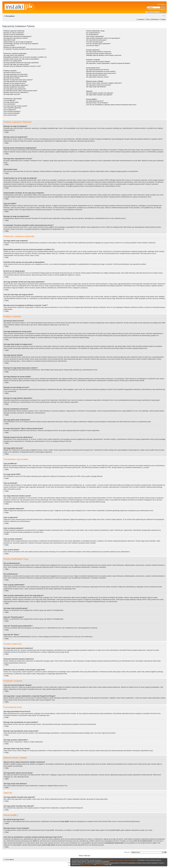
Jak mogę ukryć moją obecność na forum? (16, 38)
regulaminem (100, 864)
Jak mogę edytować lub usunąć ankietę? (15, 81)
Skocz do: (127, 852)
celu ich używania (107, 860)
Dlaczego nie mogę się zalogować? (14, 33)
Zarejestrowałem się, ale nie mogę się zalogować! (18, 42)
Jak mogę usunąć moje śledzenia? (96, 87)
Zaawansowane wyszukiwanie (157, 9)
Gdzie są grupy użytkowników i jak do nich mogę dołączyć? (103, 38)
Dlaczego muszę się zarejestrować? (14, 34)
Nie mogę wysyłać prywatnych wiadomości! (99, 52)
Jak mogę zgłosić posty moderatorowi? (15, 89)
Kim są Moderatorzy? (92, 34)
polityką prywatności (87, 864)
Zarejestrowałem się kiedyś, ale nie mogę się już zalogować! (21, 44)
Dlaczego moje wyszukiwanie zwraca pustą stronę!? (101, 73)
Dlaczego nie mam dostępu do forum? (15, 83)
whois (35, 841)
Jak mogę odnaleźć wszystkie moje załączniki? (100, 93)
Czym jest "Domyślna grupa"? (95, 42)
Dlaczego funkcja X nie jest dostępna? (97, 103)
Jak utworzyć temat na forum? (12, 72)
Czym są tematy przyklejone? (12, 111)
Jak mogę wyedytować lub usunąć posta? (16, 74)
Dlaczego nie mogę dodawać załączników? (16, 85)
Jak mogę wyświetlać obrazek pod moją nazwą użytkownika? (21, 63)
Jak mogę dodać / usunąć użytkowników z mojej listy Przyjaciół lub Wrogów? (108, 63)
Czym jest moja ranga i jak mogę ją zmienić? (16, 64)
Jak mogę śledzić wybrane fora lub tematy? (99, 85)
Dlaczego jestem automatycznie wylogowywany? (18, 36)
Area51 (118, 830)
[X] (110, 864)
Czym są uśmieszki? (9, 104)
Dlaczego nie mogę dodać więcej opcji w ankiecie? (18, 80)
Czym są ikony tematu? (10, 115)
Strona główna (10, 16)
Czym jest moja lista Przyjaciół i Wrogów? (98, 62)
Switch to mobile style (84, 856)
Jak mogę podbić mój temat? (12, 94)
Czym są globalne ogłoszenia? (12, 108)
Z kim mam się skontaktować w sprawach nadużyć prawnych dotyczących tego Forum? (111, 105)
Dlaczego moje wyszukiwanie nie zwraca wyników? (101, 71)
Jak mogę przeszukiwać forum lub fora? (98, 70)
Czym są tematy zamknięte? (12, 113)
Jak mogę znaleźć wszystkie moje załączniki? (99, 95)
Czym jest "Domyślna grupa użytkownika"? (98, 44)
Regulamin (141, 19)
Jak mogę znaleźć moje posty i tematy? (97, 77)
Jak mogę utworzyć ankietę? (12, 78)
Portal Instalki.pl (161, 4)
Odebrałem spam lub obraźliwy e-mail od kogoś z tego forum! (104, 55)
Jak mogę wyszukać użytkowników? (96, 75)
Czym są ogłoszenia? (10, 110)
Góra (7, 132)
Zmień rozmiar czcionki (164, 16)
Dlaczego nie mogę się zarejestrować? (15, 47)
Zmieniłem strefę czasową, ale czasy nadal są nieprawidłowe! (21, 59)
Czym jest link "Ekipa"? (93, 45)
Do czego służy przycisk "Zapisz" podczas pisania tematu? (20, 91)
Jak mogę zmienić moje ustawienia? (14, 55)
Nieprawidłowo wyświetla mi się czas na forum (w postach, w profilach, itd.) (25, 57)
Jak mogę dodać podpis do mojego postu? (16, 76)
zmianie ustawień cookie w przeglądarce (125, 860)
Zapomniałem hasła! (9, 40)
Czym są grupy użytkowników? (95, 36)
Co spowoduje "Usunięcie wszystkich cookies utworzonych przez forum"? (25, 49)
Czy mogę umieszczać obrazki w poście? (15, 106)
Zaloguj (163, 19)
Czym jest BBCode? (9, 101)
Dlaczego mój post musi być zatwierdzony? (16, 92)
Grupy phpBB (65, 821)
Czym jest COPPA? (9, 45)
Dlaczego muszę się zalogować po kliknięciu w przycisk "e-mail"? (22, 66)
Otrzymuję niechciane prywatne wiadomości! (99, 54)
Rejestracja (155, 19)
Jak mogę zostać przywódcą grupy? (96, 40)
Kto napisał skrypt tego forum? (95, 101)
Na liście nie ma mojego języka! (13, 61)
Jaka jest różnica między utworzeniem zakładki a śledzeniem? (104, 83)
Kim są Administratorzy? (93, 33)
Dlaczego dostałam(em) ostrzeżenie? (14, 87)
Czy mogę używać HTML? (11, 102)
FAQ (148, 19)
